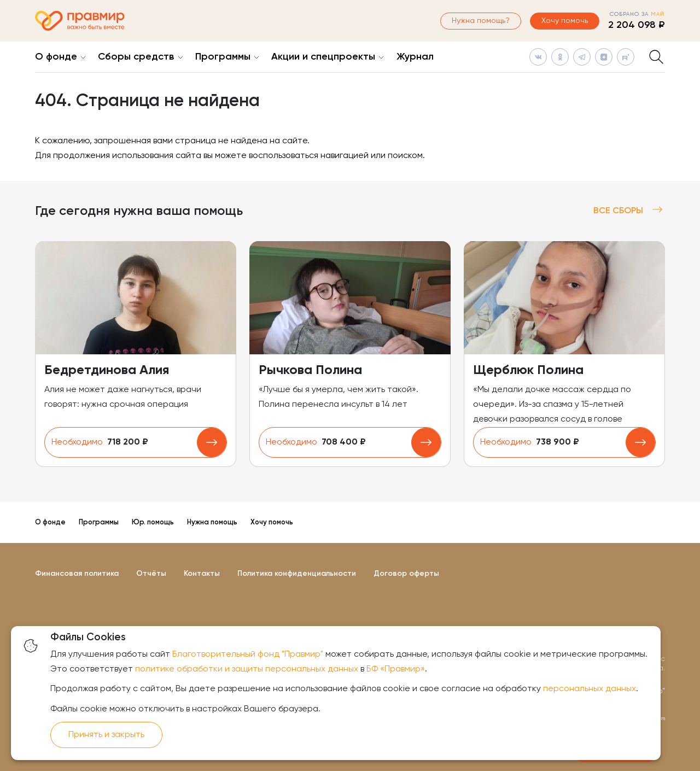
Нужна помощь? (481, 21)
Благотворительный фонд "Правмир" (248, 655)
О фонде (56, 57)
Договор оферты (406, 574)
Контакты (202, 574)
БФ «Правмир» (396, 669)
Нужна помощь (212, 522)
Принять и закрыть (106, 735)
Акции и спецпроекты (323, 57)
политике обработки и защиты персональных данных (247, 669)
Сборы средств (136, 57)
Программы (223, 57)
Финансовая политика (77, 574)
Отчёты (151, 574)
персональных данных (590, 689)
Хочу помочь (565, 21)
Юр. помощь (153, 522)
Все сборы (629, 211)
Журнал (415, 57)
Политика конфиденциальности (297, 574)
